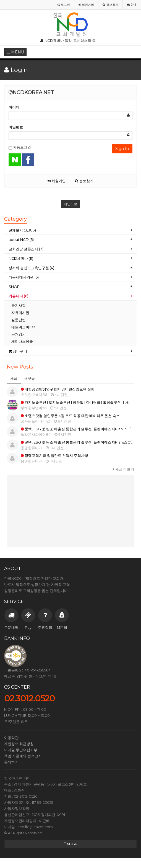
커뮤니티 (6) (18, 296)
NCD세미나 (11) (21, 258)
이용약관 (11, 738)
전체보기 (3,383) (22, 230)
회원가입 (57, 181)
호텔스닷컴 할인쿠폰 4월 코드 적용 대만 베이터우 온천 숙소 (70, 416)
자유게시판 (20, 313)
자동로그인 (20, 147)
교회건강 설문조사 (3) (26, 249)
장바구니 (18, 351)
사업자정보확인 (17, 808)
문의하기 (11, 762)
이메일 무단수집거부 (21, 750)
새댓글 (29, 378)
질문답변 (19, 320)
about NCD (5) (21, 239)
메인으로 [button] (70, 204)
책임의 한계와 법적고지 (23, 756)
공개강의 (19, 334)
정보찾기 (84, 181)
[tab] (70, 230)
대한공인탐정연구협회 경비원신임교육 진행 (58, 389)
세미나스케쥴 (22, 341)
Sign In (122, 149)
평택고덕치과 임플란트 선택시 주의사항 (54, 455)
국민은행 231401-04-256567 (27, 670)
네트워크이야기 (24, 327)
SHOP (15, 287)
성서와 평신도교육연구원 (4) (32, 268)
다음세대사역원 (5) (24, 277)
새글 (14, 378)
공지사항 (19, 305)
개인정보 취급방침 (19, 744)
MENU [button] (15, 52)
